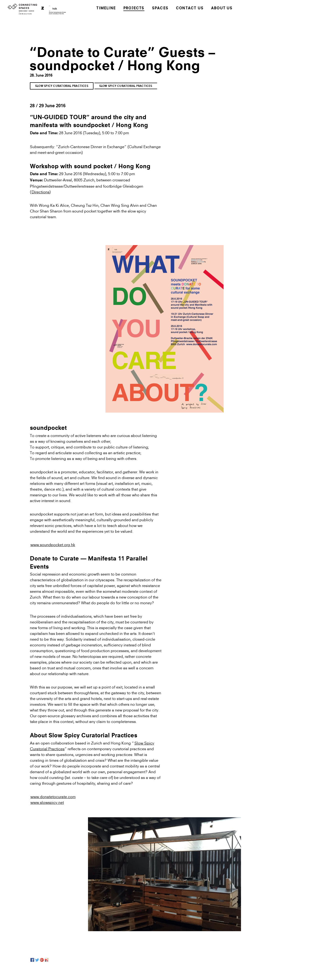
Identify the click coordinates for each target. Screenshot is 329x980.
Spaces (160, 8)
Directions (41, 192)
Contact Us (190, 8)
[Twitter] (37, 960)
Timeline (106, 8)
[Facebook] (32, 960)
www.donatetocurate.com (53, 797)
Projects (134, 8)
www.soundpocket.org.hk (53, 545)
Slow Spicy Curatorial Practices (62, 86)
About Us (222, 8)
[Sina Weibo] (47, 960)
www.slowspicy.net (47, 802)
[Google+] (42, 960)
